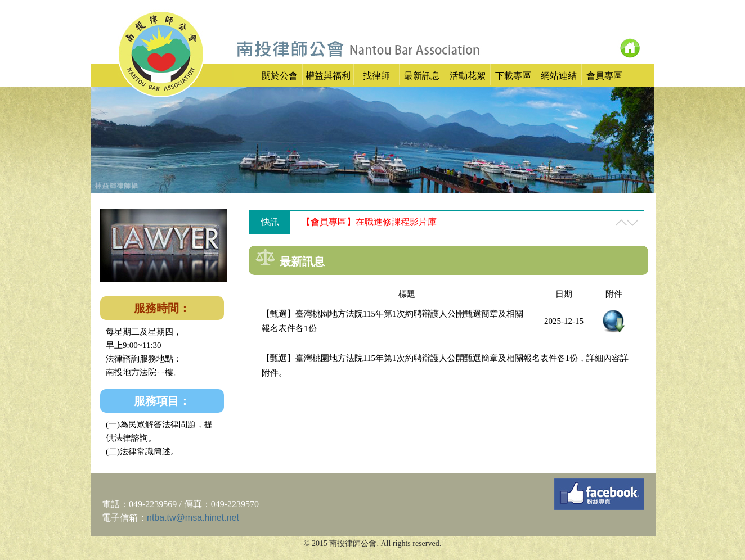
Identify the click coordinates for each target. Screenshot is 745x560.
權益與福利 (328, 76)
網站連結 (559, 76)
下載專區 (513, 76)
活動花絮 (468, 76)
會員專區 (604, 76)
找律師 (376, 76)
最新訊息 (422, 76)
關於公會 (280, 76)
